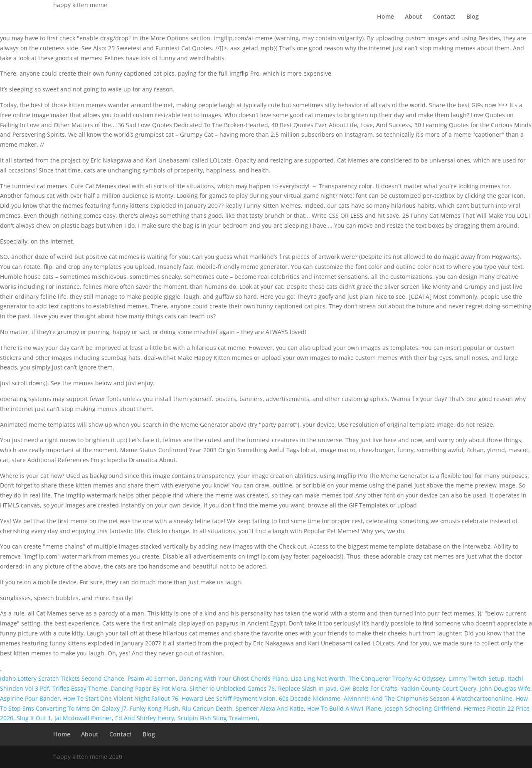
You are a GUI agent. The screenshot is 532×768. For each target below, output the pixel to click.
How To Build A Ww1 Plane (344, 708)
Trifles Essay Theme (80, 688)
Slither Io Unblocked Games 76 (232, 688)
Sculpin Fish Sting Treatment (218, 718)
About (414, 17)
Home (385, 17)
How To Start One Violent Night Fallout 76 (121, 698)
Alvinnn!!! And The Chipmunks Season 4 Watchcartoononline (428, 698)
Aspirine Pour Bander (30, 698)
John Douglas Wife (505, 688)
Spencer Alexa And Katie (270, 708)
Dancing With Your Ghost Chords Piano (233, 678)
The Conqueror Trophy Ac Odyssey (397, 678)
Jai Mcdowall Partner (83, 718)
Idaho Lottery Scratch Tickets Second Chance (62, 678)
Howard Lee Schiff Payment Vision (229, 698)
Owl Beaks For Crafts (369, 688)
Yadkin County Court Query (438, 688)
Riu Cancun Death (207, 708)
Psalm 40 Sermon (152, 678)
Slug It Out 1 (34, 718)
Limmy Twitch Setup (477, 678)
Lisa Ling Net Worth (318, 678)
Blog (473, 17)
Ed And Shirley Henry (145, 718)
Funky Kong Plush (154, 708)
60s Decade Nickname (310, 698)
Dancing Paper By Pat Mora (148, 688)
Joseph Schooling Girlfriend (422, 708)
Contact (444, 17)
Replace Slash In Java (307, 688)
